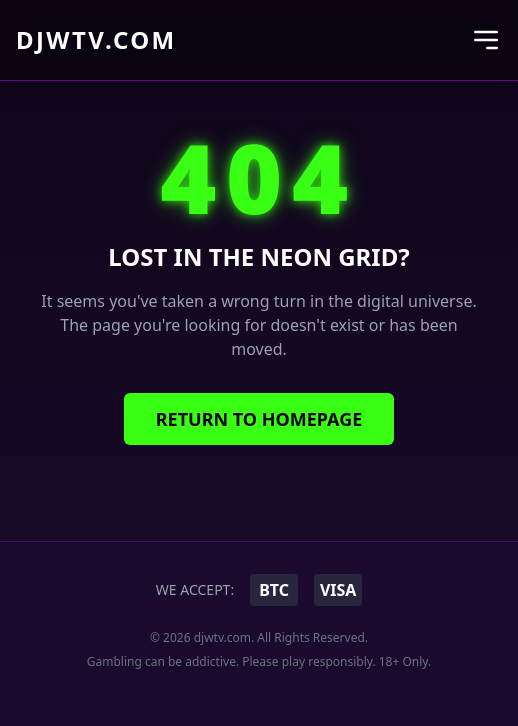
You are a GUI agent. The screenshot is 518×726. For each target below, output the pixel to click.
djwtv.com (96, 40)
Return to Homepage (259, 419)
